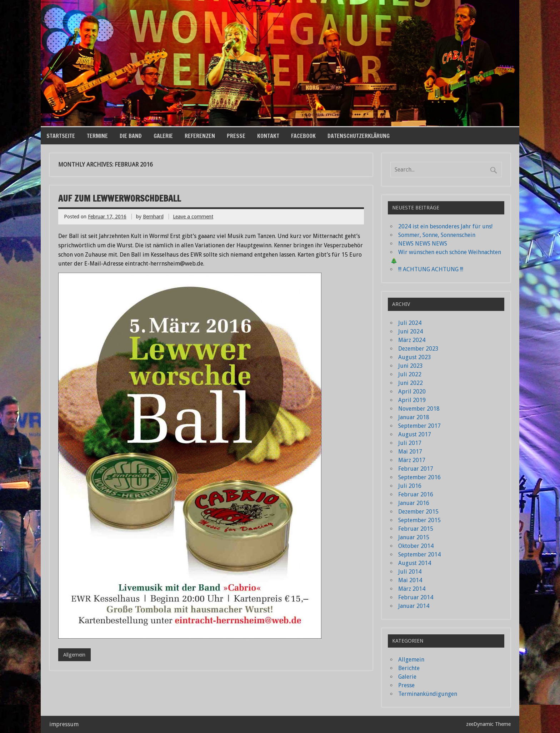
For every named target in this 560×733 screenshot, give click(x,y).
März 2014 (412, 589)
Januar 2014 (414, 606)
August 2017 (415, 434)
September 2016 (419, 477)
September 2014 (419, 554)
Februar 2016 (416, 494)
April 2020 (412, 392)
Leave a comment (193, 217)
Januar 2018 (414, 417)
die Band (131, 136)
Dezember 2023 (418, 349)
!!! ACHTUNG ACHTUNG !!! (431, 269)
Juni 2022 (411, 383)
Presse (236, 136)
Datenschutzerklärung (359, 136)
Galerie (163, 136)
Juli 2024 (410, 323)
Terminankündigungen (428, 694)
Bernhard (153, 217)
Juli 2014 (410, 572)
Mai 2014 (410, 580)
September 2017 (419, 426)
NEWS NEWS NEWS (423, 244)
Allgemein (74, 655)
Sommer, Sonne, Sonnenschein (437, 235)
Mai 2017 (410, 452)
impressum (64, 724)
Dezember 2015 (418, 512)
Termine (97, 136)
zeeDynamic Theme (488, 724)
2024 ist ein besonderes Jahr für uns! (445, 226)
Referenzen (200, 136)
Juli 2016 (410, 486)
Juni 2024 (411, 331)
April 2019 (412, 400)
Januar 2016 (414, 503)
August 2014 (415, 563)
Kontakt (268, 136)
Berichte (409, 668)
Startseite (61, 136)
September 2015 (419, 520)
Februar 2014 (416, 597)
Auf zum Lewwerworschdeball (119, 198)
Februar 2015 (416, 529)
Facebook (303, 136)
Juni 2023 (411, 366)
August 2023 (415, 357)
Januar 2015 (414, 537)
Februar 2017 (416, 469)
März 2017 (412, 460)
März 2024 (412, 340)
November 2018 (419, 409)
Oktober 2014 (416, 546)
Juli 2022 (410, 374)
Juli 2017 (410, 443)
